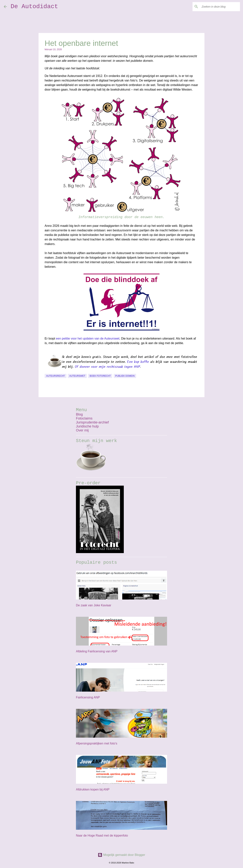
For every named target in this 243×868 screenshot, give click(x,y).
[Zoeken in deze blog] (220, 7)
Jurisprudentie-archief (92, 422)
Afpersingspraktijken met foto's (97, 743)
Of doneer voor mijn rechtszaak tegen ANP (107, 367)
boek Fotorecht (100, 376)
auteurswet (77, 376)
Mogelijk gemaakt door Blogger (121, 855)
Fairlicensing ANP (88, 697)
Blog (79, 414)
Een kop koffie (138, 362)
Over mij (82, 430)
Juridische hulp (87, 426)
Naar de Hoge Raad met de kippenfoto (102, 836)
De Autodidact (34, 7)
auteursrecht (56, 376)
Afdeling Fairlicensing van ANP (97, 651)
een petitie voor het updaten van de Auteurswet (88, 339)
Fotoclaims (84, 418)
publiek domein (125, 376)
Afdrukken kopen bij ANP (93, 789)
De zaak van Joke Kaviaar (94, 605)
